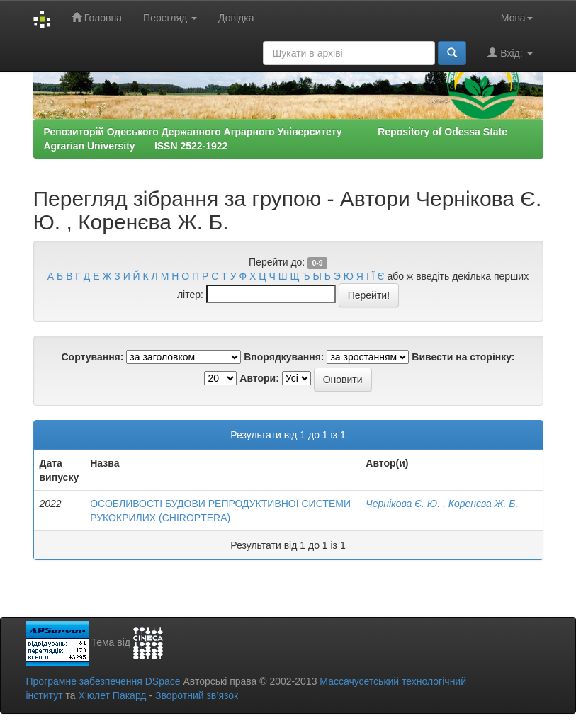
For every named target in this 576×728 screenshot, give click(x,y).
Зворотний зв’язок (197, 695)
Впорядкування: (284, 357)
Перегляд (170, 18)
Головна (97, 17)
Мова (517, 18)
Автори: (259, 378)
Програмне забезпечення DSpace (103, 681)
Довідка (236, 18)
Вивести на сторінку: (463, 357)
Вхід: (510, 53)
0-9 (317, 263)
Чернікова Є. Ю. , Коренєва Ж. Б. (442, 504)
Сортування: (92, 357)
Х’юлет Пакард (112, 695)
